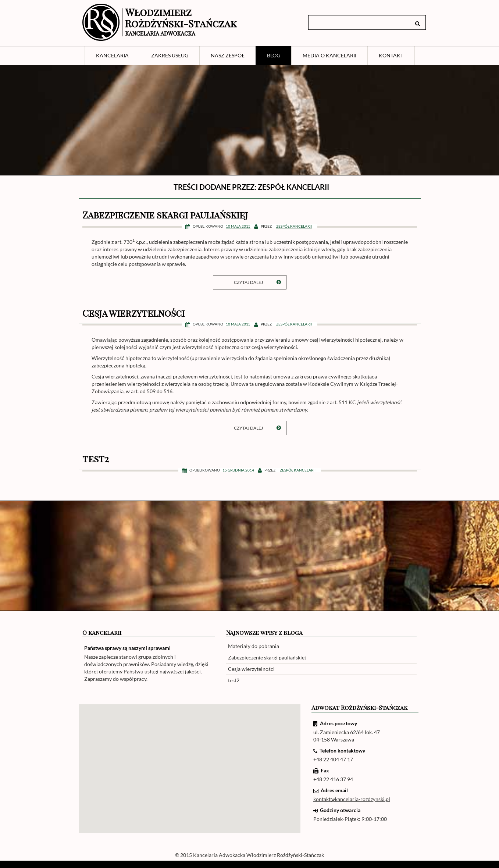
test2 (96, 458)
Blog (274, 55)
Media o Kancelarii (329, 55)
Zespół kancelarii (294, 226)
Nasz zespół (228, 55)
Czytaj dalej (257, 282)
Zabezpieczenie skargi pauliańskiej (165, 215)
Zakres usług (170, 55)
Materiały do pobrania (254, 646)
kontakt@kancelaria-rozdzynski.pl (352, 799)
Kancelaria (112, 55)
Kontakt (391, 55)
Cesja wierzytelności (133, 313)
